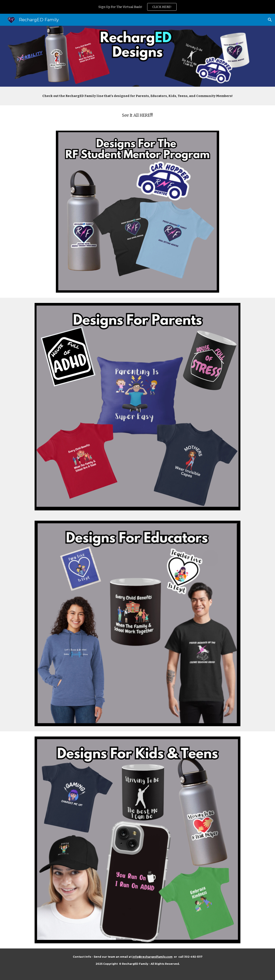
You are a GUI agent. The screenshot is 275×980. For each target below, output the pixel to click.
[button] (270, 20)
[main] (137, 96)
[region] (137, 7)
